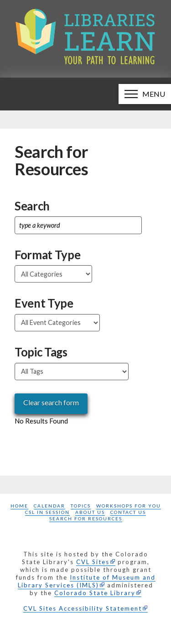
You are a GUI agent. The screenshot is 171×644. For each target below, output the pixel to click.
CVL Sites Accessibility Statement (83, 608)
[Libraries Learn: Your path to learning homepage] (85, 39)
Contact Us (128, 512)
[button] (145, 94)
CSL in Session (47, 512)
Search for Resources (86, 518)
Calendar (49, 506)
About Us (90, 512)
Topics (81, 506)
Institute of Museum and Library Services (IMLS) (87, 581)
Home (19, 506)
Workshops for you (129, 506)
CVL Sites (93, 562)
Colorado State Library (95, 593)
